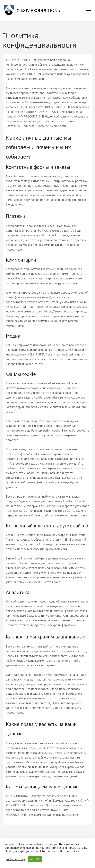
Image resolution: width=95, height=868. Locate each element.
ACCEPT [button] (35, 859)
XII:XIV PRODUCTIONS (38, 10)
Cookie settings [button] (15, 859)
